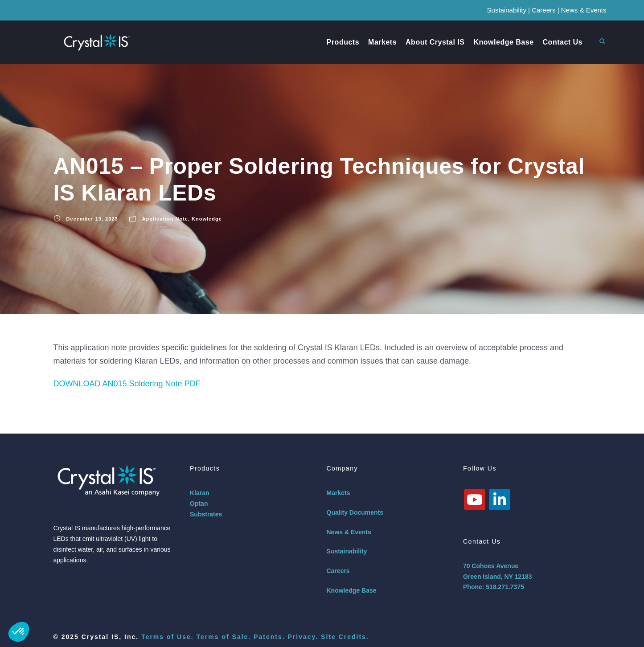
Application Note (165, 219)
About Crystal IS (435, 42)
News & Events (584, 10)
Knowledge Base (504, 42)
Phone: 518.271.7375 (494, 587)
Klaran (200, 493)
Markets (382, 42)
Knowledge (207, 219)
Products (343, 42)
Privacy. (303, 637)
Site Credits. (345, 637)
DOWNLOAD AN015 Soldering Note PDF (127, 384)
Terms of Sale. (224, 637)
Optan (199, 504)
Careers (544, 10)
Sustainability (507, 10)
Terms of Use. (168, 637)
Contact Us (563, 42)
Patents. (269, 637)
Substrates (206, 514)
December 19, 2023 (92, 219)
